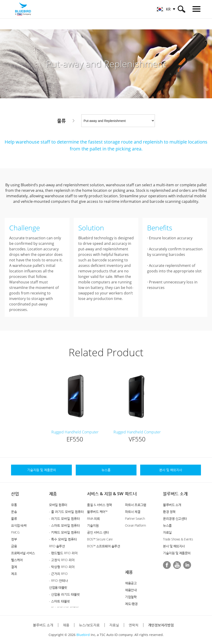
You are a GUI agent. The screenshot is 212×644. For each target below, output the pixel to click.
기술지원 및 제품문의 (177, 553)
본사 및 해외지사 (174, 546)
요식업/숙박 (19, 525)
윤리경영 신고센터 (175, 518)
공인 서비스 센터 (98, 532)
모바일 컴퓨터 (58, 505)
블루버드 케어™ (97, 512)
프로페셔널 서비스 (23, 553)
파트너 (131, 494)
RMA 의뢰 (93, 518)
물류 (14, 518)
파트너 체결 (133, 512)
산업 (15, 494)
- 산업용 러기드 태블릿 (64, 594)
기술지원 (93, 525)
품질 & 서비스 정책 (99, 505)
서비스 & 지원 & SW (105, 494)
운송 (14, 512)
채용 (129, 572)
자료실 (167, 532)
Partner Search (135, 518)
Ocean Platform (135, 525)
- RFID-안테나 (58, 580)
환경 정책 (169, 512)
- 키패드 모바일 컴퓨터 (64, 532)
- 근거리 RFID (58, 574)
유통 (14, 505)
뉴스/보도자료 (89, 625)
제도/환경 (131, 604)
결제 (14, 567)
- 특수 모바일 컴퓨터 (63, 539)
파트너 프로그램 (135, 505)
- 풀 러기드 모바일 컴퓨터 (66, 512)
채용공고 (131, 583)
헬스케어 (17, 560)
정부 (14, 539)
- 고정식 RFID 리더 (62, 560)
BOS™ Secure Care (100, 539)
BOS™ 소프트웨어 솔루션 (103, 546)
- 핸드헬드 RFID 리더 (63, 553)
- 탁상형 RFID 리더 (62, 567)
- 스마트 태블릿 (60, 601)
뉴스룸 (167, 525)
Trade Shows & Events (178, 539)
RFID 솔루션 (57, 546)
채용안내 (131, 590)
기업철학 (131, 597)
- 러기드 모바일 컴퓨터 (64, 518)
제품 (53, 494)
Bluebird (83, 635)
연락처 (134, 625)
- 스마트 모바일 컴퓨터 (64, 525)
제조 (14, 574)
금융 (14, 546)
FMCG (15, 532)
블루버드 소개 (175, 494)
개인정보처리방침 (161, 625)
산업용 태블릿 (58, 587)
